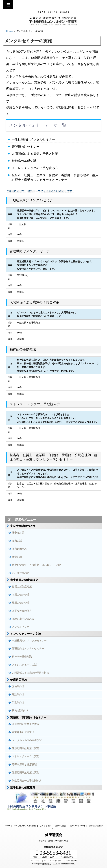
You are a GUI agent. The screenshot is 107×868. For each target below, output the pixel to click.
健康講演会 (54, 835)
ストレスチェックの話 (24, 665)
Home (7, 826)
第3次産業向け (20, 710)
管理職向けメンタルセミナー (28, 649)
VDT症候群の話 (21, 573)
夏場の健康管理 (21, 603)
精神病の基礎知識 (22, 657)
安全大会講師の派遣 (23, 526)
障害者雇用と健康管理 (24, 764)
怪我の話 (17, 557)
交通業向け (18, 686)
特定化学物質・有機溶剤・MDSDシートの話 (37, 565)
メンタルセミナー (22, 627)
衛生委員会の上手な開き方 (27, 781)
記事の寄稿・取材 (78, 826)
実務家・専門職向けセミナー (28, 718)
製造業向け (18, 702)
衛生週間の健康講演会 (24, 580)
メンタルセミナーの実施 (26, 634)
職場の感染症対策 (22, 587)
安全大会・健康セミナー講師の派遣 (54, 841)
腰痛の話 (17, 541)
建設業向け (18, 694)
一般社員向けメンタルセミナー (29, 640)
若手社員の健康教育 (23, 788)
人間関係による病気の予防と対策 (31, 673)
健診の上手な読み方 (23, 619)
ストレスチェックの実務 (26, 756)
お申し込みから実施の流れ (25, 826)
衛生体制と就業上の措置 (26, 724)
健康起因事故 (19, 549)
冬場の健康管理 (21, 595)
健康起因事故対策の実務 (26, 748)
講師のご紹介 (61, 826)
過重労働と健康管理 (23, 732)
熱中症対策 (18, 533)
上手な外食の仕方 (22, 611)
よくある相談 (46, 826)
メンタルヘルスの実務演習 (27, 740)
